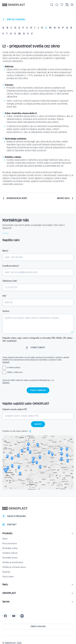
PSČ (4, 296)
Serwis (6, 602)
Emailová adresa (11, 266)
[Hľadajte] (52, 5)
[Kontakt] (57, 5)
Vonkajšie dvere (10, 558)
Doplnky (6, 572)
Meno (6, 251)
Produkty (7, 533)
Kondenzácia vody (15, 198)
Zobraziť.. (6, 383)
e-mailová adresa (14, 367)
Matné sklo (65, 198)
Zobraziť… (6, 362)
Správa (6, 311)
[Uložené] (62, 5)
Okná (5, 539)
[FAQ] (67, 5)
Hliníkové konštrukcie (13, 562)
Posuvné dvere (10, 543)
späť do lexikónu (14, 20)
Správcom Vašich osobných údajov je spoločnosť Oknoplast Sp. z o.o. (38, 381)
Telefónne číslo (10, 281)
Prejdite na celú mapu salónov (17, 431)
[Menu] (72, 5)
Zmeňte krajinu (38, 626)
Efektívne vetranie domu (14, 567)
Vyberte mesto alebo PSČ (15, 409)
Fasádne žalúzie (10, 553)
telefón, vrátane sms (15, 372)
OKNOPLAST (9, 593)
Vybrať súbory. (38, 348)
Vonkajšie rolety (10, 548)
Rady (5, 584)
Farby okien (8, 577)
